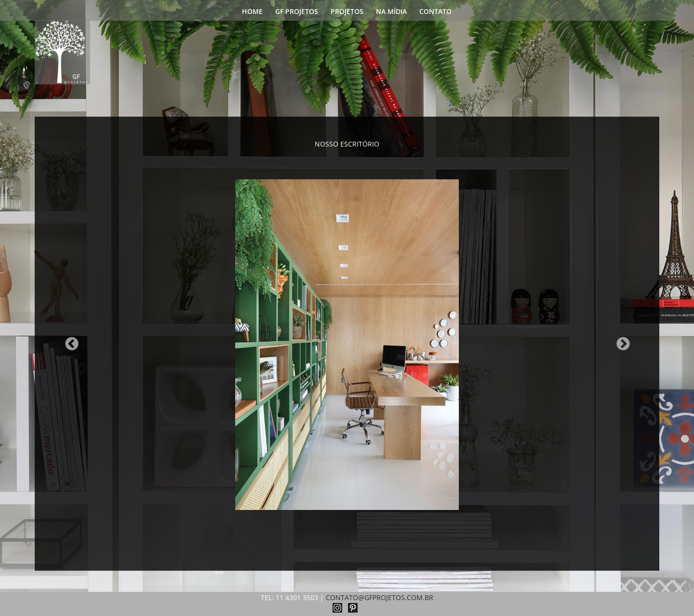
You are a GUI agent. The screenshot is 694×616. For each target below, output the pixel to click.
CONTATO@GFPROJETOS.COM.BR (380, 597)
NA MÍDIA (391, 12)
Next (620, 341)
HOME (252, 12)
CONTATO (435, 12)
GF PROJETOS (297, 12)
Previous (69, 341)
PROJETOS (347, 12)
